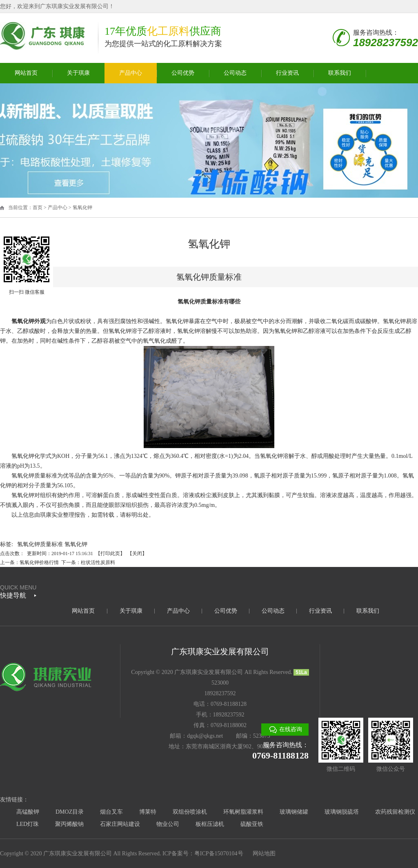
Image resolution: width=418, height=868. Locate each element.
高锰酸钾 (28, 812)
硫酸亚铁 (252, 824)
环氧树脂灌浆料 (243, 812)
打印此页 (110, 553)
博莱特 (148, 812)
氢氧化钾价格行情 (39, 562)
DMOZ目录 (70, 812)
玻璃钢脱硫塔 (342, 812)
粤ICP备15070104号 (219, 853)
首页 (38, 208)
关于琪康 (78, 73)
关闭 (137, 553)
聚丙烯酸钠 (69, 824)
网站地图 (264, 853)
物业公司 (168, 824)
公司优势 (183, 73)
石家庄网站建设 (120, 824)
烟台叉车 (111, 812)
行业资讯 (287, 73)
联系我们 (340, 73)
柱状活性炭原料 (98, 562)
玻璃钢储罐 (294, 812)
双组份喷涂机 (190, 812)
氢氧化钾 (82, 208)
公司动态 (235, 73)
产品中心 (131, 73)
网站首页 (26, 73)
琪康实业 (51, 515)
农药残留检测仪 (395, 812)
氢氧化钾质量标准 (40, 544)
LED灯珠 (28, 824)
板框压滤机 (210, 824)
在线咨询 (291, 729)
